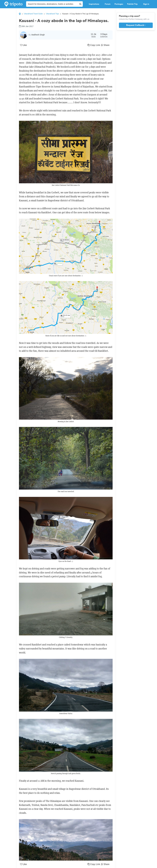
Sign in (146, 4)
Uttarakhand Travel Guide (33, 14)
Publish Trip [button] (133, 4)
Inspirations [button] (95, 4)
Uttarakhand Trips (52, 14)
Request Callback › (136, 25)
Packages (119, 4)
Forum (108, 4)
